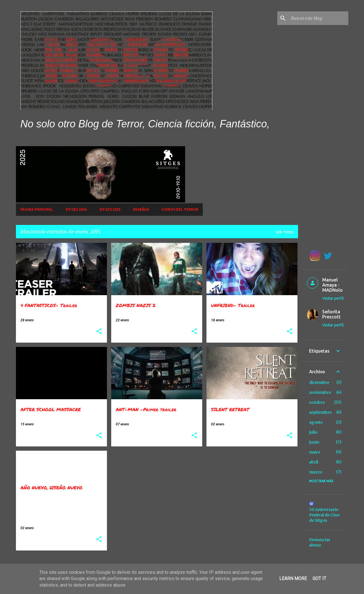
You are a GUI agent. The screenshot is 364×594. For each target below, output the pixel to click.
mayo (315, 452)
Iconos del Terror (180, 209)
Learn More (293, 579)
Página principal (37, 209)
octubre (317, 402)
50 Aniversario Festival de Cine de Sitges (324, 515)
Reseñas (141, 209)
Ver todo (285, 232)
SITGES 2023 (110, 209)
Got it (319, 579)
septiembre (320, 412)
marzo (316, 472)
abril (314, 462)
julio (313, 432)
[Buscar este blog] (318, 18)
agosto (316, 422)
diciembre (319, 382)
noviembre (320, 392)
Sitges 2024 (76, 209)
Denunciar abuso (320, 542)
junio (314, 442)
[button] (99, 332)
